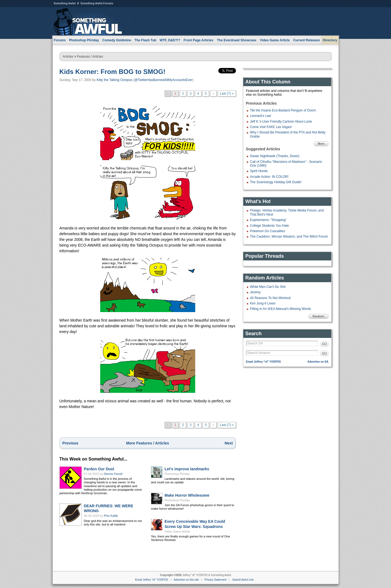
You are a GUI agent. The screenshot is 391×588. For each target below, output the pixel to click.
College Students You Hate (269, 226)
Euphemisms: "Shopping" (268, 220)
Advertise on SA (318, 362)
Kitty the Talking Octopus (115, 80)
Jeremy (255, 292)
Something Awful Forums (97, 3)
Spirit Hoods (259, 171)
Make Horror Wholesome (187, 495)
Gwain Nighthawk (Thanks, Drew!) (275, 156)
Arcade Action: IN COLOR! (269, 177)
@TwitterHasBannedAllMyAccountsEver (163, 80)
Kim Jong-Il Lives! (263, 303)
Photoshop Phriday (177, 474)
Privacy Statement (215, 580)
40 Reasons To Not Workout (270, 298)
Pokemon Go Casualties (268, 231)
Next (229, 443)
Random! (318, 316)
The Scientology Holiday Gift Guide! (276, 182)
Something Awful (65, 3)
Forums (60, 40)
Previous (70, 443)
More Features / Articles (147, 443)
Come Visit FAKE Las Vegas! (271, 127)
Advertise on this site (186, 580)
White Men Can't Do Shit (268, 287)
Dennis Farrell (113, 474)
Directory (330, 40)
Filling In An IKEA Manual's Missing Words (281, 309)
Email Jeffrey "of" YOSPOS (264, 362)
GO (325, 344)
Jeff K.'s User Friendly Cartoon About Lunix (281, 122)
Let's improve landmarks (187, 469)
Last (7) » (227, 94)
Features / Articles (90, 57)
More (321, 144)
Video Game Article (177, 531)
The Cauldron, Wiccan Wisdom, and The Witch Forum (289, 237)
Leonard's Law (261, 116)
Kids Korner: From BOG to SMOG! (113, 72)
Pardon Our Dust (99, 469)
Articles (68, 57)
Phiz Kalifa (111, 516)
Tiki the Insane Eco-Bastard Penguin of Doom (283, 110)
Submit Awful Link (243, 580)
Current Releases (306, 40)
